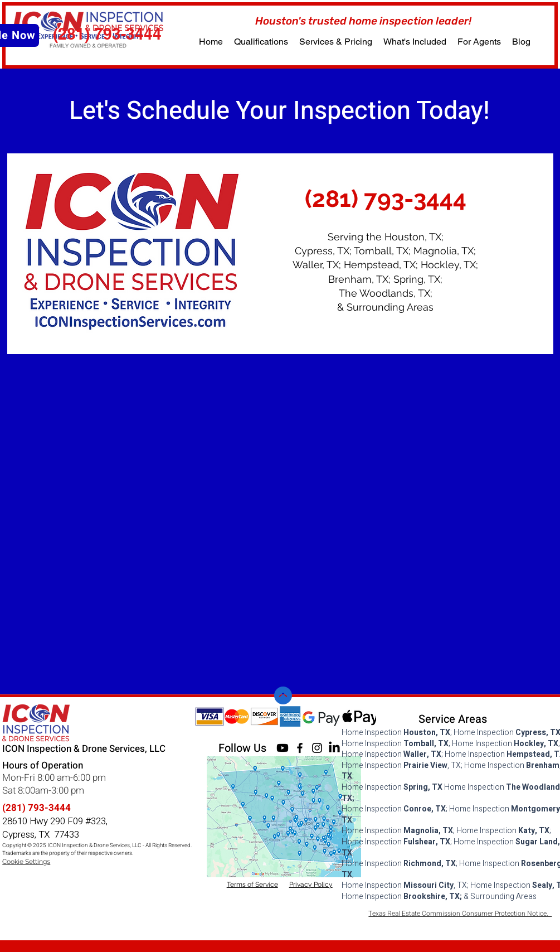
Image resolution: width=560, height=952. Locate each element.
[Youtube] (283, 748)
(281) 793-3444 (36, 808)
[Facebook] (300, 748)
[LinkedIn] (334, 748)
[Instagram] (317, 748)
